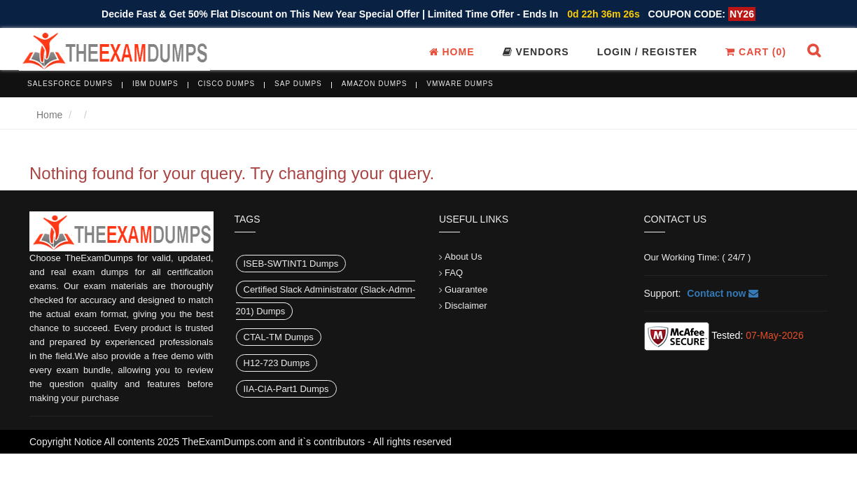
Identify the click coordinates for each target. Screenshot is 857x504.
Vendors (536, 52)
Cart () (756, 52)
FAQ (454, 273)
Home (452, 52)
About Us (463, 257)
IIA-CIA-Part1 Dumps (286, 389)
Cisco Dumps (227, 84)
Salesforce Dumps (70, 84)
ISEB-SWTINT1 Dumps (291, 264)
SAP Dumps (298, 84)
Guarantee (466, 289)
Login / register (648, 52)
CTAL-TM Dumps (279, 337)
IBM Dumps (155, 84)
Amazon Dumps (375, 84)
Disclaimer (466, 306)
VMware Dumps (460, 84)
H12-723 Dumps (277, 363)
